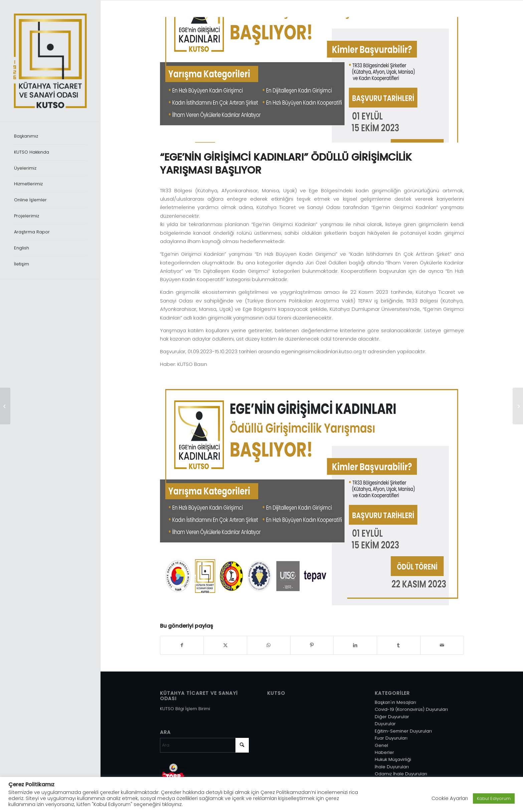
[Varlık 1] (50, 61)
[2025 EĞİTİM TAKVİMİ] (5, 406)
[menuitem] (50, 137)
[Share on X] (225, 645)
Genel (381, 745)
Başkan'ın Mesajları (395, 702)
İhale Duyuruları (392, 767)
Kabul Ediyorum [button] (494, 798)
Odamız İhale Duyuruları (401, 774)
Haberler (384, 752)
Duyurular (385, 724)
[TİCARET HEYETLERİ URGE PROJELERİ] (518, 406)
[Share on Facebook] (182, 645)
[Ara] (205, 745)
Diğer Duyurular (392, 717)
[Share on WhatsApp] (269, 645)
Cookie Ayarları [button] (450, 798)
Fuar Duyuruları (391, 738)
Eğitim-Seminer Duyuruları (403, 731)
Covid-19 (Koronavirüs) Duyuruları (411, 709)
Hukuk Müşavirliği (393, 759)
